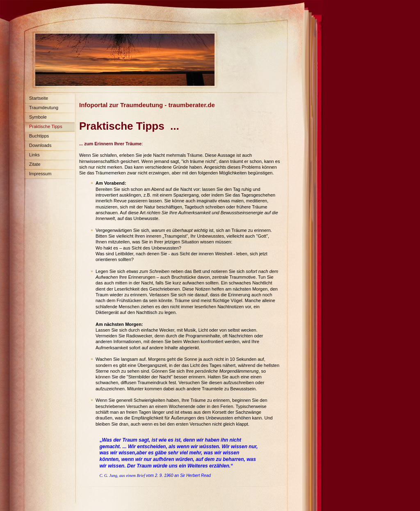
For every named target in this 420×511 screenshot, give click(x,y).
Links (34, 155)
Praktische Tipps (46, 126)
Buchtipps (39, 136)
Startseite (39, 98)
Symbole (38, 117)
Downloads (40, 145)
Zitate (35, 164)
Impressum (40, 174)
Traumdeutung (44, 108)
